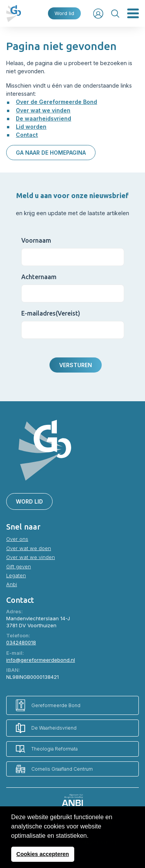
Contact (27, 135)
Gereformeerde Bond (48, 705)
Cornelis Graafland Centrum (54, 769)
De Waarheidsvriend (46, 728)
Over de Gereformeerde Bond (56, 102)
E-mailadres (51, 313)
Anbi (12, 584)
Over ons (17, 539)
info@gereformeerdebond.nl (41, 660)
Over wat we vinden (43, 110)
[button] (91, 836)
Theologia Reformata (47, 749)
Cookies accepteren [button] (43, 854)
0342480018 (21, 642)
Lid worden (31, 127)
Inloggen (98, 14)
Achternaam (39, 277)
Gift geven (19, 566)
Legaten (16, 575)
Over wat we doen (29, 548)
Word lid (64, 13)
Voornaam (36, 240)
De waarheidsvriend (43, 118)
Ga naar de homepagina (51, 153)
